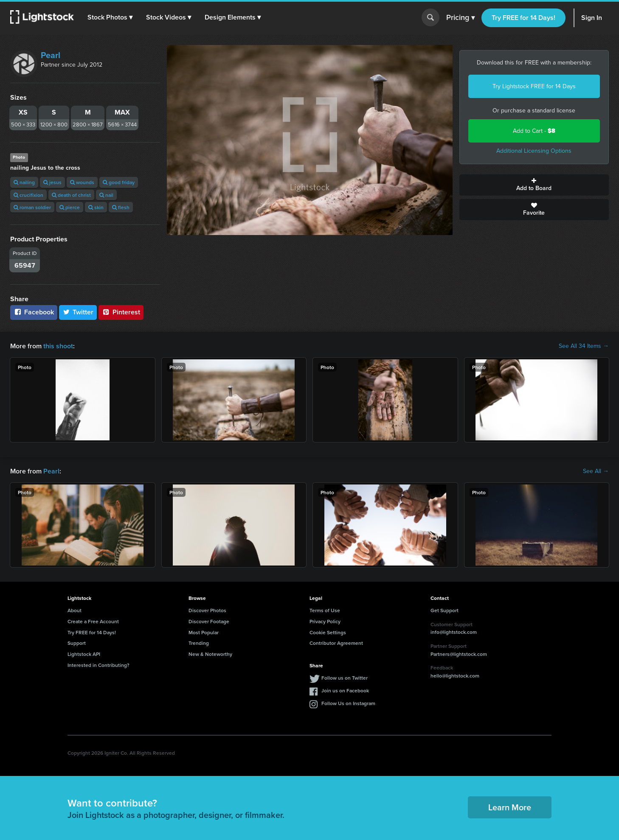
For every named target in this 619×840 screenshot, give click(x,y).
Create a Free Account (93, 621)
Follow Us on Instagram (348, 703)
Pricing (460, 18)
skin (96, 207)
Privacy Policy (325, 621)
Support (77, 643)
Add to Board (534, 185)
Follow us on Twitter (345, 678)
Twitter (78, 312)
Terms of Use (325, 610)
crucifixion (28, 195)
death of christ (71, 195)
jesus (52, 182)
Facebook (34, 312)
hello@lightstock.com (455, 676)
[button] (110, 17)
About (75, 610)
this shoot (58, 346)
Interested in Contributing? (98, 665)
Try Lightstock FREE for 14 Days (534, 86)
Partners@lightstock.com (459, 654)
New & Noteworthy (210, 654)
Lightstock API (84, 654)
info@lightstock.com (454, 632)
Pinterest (121, 312)
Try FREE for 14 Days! (523, 18)
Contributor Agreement (336, 643)
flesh (121, 207)
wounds (82, 182)
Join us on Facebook (345, 690)
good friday (119, 182)
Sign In (592, 18)
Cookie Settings (328, 632)
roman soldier (32, 207)
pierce (70, 207)
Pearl (51, 55)
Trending (199, 643)
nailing (24, 182)
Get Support (445, 610)
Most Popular (204, 632)
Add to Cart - (534, 131)
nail (106, 195)
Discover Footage (209, 621)
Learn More (510, 807)
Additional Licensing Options (534, 151)
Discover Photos (207, 610)
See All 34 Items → (584, 346)
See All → (596, 471)
